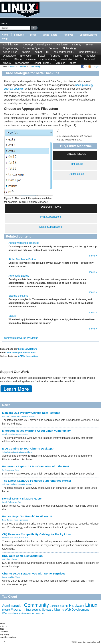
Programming (11, 48)
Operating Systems (33, 48)
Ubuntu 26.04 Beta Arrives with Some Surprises (34, 573)
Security (77, 45)
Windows (7, 613)
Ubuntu (30, 452)
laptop (12, 470)
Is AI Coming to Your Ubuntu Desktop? (28, 449)
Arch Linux (6, 416)
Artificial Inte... (7, 452)
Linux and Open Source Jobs (21, 353)
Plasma (14, 559)
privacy (7, 63)
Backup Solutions (18, 296)
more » (93, 256)
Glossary (7, 642)
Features (19, 35)
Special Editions (89, 35)
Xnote (73, 63)
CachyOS (14, 484)
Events (64, 606)
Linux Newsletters (28, 349)
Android (26, 52)
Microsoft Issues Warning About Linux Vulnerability (36, 431)
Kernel (4, 434)
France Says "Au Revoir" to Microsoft (27, 516)
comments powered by (21, 338)
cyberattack (9, 56)
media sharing (48, 59)
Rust (19, 502)
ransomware (22, 63)
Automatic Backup (19, 276)
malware (31, 59)
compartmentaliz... (64, 52)
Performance (12, 502)
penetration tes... (70, 59)
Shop (5, 39)
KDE (4, 559)
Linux (17, 470)
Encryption (26, 56)
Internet (77, 56)
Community (36, 605)
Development (45, 45)
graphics (11, 577)
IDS (67, 56)
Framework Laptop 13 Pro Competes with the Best (36, 466)
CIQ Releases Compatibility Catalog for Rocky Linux (37, 534)
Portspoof (89, 59)
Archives (69, 35)
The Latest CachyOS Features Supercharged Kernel (37, 481)
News (5, 35)
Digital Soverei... (8, 520)
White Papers (50, 35)
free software (21, 613)
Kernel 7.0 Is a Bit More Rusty (22, 499)
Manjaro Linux (16, 416)
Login (96, 66)
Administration (11, 45)
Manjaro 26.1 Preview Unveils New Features (31, 413)
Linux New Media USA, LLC (89, 642)
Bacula (12, 316)
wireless (61, 63)
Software (54, 48)
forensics (55, 56)
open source (24, 520)
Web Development (77, 610)
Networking (69, 48)
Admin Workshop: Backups (24, 243)
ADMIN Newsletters (28, 356)
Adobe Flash (10, 52)
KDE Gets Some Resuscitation (22, 556)
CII (48, 52)
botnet (38, 52)
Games (5, 577)
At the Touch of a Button (22, 259)
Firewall (41, 56)
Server (89, 45)
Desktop (28, 45)
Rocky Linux (24, 538)
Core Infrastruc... (88, 52)
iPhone (18, 59)
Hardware (62, 45)
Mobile (6, 610)
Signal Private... (43, 63)
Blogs (33, 35)
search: (4, 23)
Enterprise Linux (8, 538)
